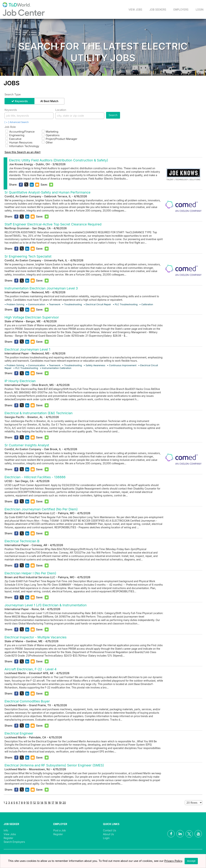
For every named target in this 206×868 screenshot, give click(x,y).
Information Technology (22, 146)
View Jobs (135, 10)
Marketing (50, 132)
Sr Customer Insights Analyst (27, 445)
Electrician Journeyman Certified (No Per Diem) (41, 509)
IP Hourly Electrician (20, 381)
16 (49, 803)
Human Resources (19, 142)
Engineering (15, 135)
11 (31, 803)
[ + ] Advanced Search (17, 122)
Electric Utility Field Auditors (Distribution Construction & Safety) (59, 160)
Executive (13, 139)
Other (47, 142)
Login (200, 10)
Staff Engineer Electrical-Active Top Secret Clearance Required (53, 224)
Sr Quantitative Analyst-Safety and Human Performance (48, 192)
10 (28, 803)
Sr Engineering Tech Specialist (28, 256)
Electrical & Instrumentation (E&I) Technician (39, 413)
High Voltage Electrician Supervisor (32, 317)
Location (61, 110)
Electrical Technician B (22, 541)
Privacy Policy (173, 861)
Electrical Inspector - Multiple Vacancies (36, 637)
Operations (51, 135)
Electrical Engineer (19, 733)
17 (53, 803)
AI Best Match (49, 101)
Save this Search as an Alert (22, 152)
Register (8, 838)
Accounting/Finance (20, 132)
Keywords (21, 101)
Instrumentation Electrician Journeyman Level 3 (41, 288)
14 (42, 803)
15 (46, 803)
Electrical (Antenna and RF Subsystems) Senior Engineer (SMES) (54, 765)
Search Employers (14, 842)
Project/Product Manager (59, 139)
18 (56, 803)
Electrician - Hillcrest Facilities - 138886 (35, 477)
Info (6, 830)
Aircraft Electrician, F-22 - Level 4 (31, 669)
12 (34, 803)
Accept (191, 861)
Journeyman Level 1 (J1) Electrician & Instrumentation (46, 605)
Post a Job (60, 830)
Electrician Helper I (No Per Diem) (30, 573)
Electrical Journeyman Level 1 (27, 349)
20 (64, 803)
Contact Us (110, 830)
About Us (108, 834)
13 (38, 803)
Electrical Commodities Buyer (27, 701)
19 (60, 803)
